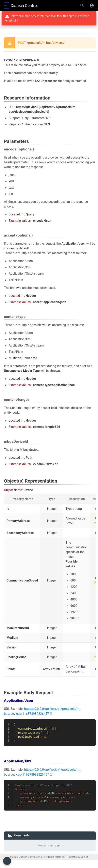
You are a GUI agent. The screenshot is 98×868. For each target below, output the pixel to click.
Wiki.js (85, 857)
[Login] (92, 6)
